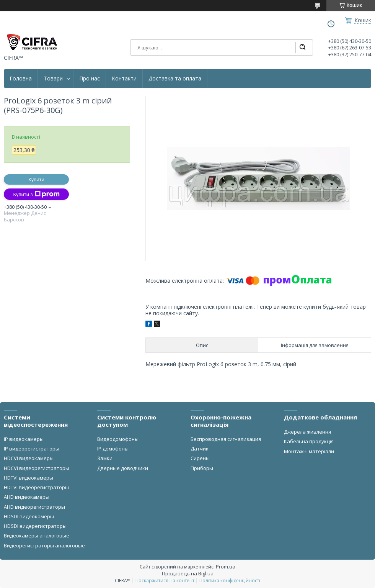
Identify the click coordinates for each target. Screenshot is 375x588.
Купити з (36, 194)
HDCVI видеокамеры (29, 458)
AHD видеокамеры (27, 497)
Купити (36, 179)
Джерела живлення (307, 432)
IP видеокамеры (24, 439)
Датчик (200, 449)
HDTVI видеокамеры (29, 478)
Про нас (90, 79)
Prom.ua (226, 567)
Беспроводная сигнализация (226, 439)
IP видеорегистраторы (32, 449)
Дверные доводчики (123, 468)
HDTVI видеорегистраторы (36, 487)
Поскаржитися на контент (165, 581)
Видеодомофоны (118, 439)
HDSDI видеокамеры (29, 516)
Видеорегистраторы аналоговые (44, 545)
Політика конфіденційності (230, 581)
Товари (53, 79)
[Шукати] (302, 47)
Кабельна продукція (309, 441)
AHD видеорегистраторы (34, 507)
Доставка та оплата (175, 79)
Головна (21, 79)
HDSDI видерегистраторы (35, 526)
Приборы (202, 468)
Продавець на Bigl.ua (188, 573)
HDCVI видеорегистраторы (37, 468)
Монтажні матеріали (309, 451)
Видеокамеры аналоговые (37, 536)
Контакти (124, 79)
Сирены (200, 458)
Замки (105, 458)
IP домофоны (113, 449)
